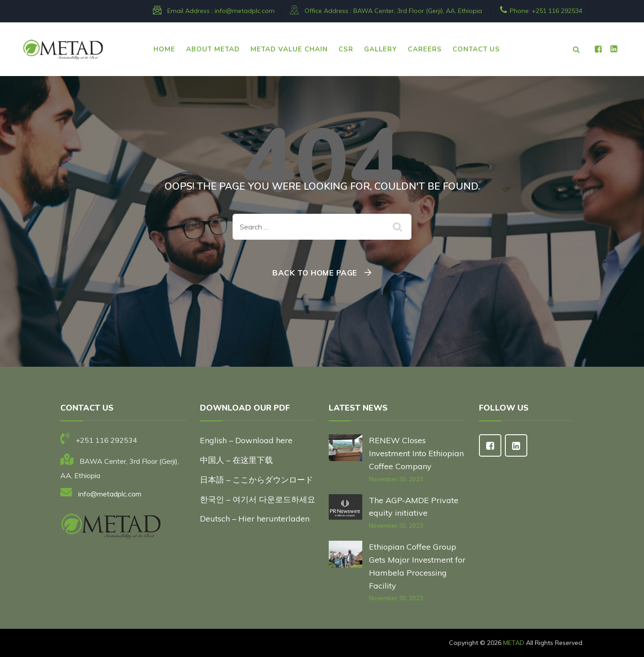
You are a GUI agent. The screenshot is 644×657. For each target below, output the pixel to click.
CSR (346, 49)
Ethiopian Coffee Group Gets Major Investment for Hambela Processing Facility (417, 566)
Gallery (381, 49)
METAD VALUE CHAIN (289, 49)
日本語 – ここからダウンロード (256, 480)
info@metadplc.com (245, 11)
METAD (514, 643)
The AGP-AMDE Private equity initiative (414, 507)
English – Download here (247, 440)
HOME (164, 49)
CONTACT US (476, 49)
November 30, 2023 (396, 479)
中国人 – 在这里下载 (236, 460)
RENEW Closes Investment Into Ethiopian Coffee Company (416, 453)
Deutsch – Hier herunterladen (255, 519)
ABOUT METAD (213, 49)
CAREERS (425, 49)
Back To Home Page (315, 273)
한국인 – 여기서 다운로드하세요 (258, 499)
